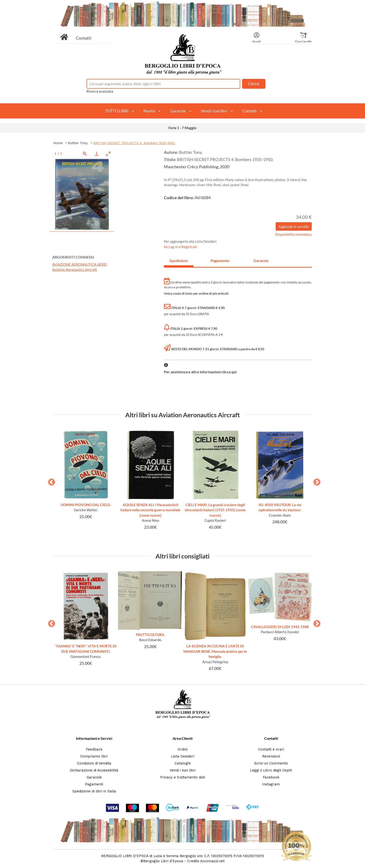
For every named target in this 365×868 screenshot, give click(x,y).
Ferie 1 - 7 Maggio (182, 128)
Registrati (189, 247)
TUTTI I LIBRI (117, 111)
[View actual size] (85, 154)
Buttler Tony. (78, 143)
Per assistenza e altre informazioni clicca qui (200, 372)
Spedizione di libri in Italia (94, 791)
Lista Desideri (183, 756)
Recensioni (271, 756)
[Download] (97, 154)
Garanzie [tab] (261, 261)
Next (315, 481)
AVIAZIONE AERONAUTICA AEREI (80, 264)
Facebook (271, 777)
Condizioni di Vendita (94, 763)
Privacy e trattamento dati (183, 777)
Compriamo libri (94, 756)
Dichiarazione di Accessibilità (94, 770)
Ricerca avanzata (100, 91)
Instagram (271, 784)
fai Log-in (171, 247)
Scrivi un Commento (271, 763)
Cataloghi (183, 763)
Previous (50, 481)
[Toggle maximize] (108, 154)
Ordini (182, 749)
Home (58, 143)
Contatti (84, 38)
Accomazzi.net (212, 861)
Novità (149, 111)
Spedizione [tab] (179, 261)
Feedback (94, 749)
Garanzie (178, 111)
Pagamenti (94, 784)
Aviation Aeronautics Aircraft (75, 269)
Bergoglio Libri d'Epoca (163, 861)
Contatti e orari (271, 749)
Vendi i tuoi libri (214, 111)
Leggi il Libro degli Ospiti (271, 770)
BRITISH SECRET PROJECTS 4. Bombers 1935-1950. (134, 143)
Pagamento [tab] (220, 261)
